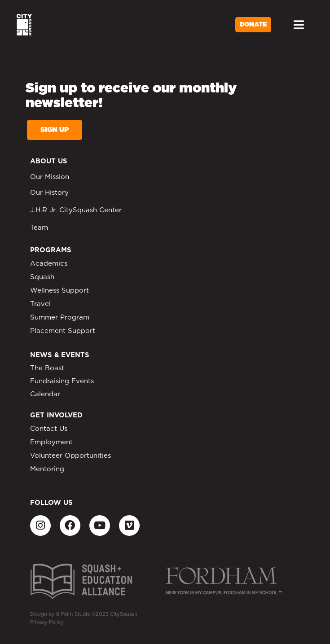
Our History (49, 193)
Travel (40, 304)
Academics (49, 264)
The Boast (47, 368)
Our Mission (50, 177)
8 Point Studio (73, 614)
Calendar (45, 394)
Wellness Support (59, 291)
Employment (51, 442)
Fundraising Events (62, 381)
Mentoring (47, 469)
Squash (42, 277)
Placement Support (63, 331)
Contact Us (49, 429)
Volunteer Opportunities (70, 456)
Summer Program (60, 318)
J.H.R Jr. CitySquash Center (76, 210)
